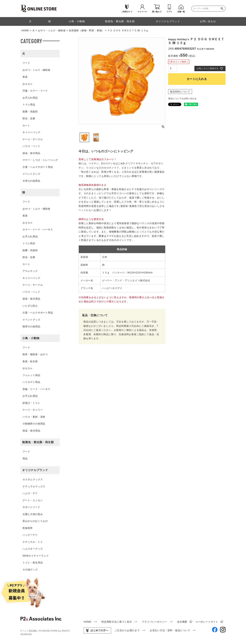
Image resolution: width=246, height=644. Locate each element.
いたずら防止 (30, 306)
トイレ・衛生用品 (33, 563)
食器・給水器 (30, 361)
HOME (25, 30)
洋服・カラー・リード (35, 91)
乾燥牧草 (28, 528)
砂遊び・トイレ (31, 403)
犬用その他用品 (31, 181)
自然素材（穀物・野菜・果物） (87, 30)
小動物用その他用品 (34, 424)
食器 (25, 77)
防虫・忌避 (29, 118)
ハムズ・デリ (30, 493)
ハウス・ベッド (31, 146)
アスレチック (30, 271)
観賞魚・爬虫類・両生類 (38, 442)
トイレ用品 (29, 105)
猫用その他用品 (31, 326)
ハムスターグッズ (33, 549)
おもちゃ (28, 84)
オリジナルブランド (35, 470)
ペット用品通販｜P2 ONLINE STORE (40, 631)
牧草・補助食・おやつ (35, 354)
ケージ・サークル (33, 139)
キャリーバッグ (31, 132)
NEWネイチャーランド (36, 556)
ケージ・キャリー (33, 410)
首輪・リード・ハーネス (36, 389)
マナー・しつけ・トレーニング (40, 160)
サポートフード (31, 507)
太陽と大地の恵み (33, 514)
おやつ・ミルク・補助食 (52, 30)
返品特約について (180, 92)
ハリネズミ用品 (31, 382)
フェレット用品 (31, 375)
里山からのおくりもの (35, 521)
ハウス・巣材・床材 (34, 417)
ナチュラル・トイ (33, 542)
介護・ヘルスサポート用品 (38, 167)
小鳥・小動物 (31, 338)
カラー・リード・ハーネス (38, 229)
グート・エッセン (33, 500)
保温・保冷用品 (31, 153)
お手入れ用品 (30, 98)
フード (26, 63)
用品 (25, 459)
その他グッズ (30, 570)
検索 (223, 9)
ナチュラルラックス (34, 486)
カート (26, 125)
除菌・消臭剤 (30, 112)
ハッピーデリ (30, 535)
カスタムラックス (33, 479)
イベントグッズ (31, 174)
